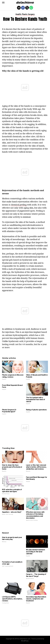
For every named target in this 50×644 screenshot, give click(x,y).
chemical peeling (19, 205)
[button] (3, 3)
